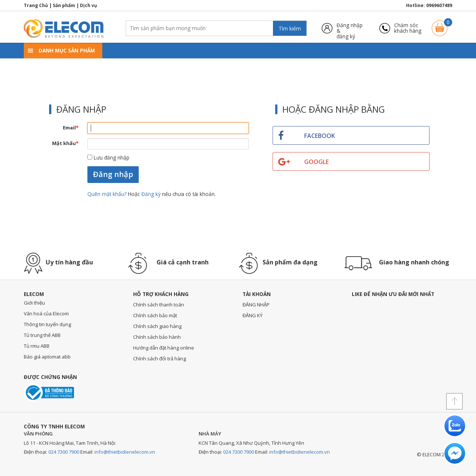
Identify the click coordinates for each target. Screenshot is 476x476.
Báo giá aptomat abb (47, 357)
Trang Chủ (36, 5)
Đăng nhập (113, 174)
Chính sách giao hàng (157, 326)
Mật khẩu (65, 143)
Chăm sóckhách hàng (408, 28)
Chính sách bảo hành (157, 337)
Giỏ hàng (440, 25)
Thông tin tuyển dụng (47, 324)
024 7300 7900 (64, 452)
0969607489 (439, 5)
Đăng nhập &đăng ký (350, 28)
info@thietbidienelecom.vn (125, 452)
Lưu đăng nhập (108, 157)
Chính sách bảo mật (155, 315)
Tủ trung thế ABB (42, 335)
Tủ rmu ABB (37, 346)
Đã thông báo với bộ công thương (49, 393)
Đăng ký (151, 194)
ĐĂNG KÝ (253, 315)
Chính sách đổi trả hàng (160, 358)
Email (71, 128)
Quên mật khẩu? (108, 194)
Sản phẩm (64, 5)
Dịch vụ (89, 5)
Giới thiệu (34, 303)
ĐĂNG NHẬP (256, 305)
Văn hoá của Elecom (46, 313)
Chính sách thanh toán (159, 305)
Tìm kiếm (290, 28)
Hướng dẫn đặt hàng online (164, 348)
